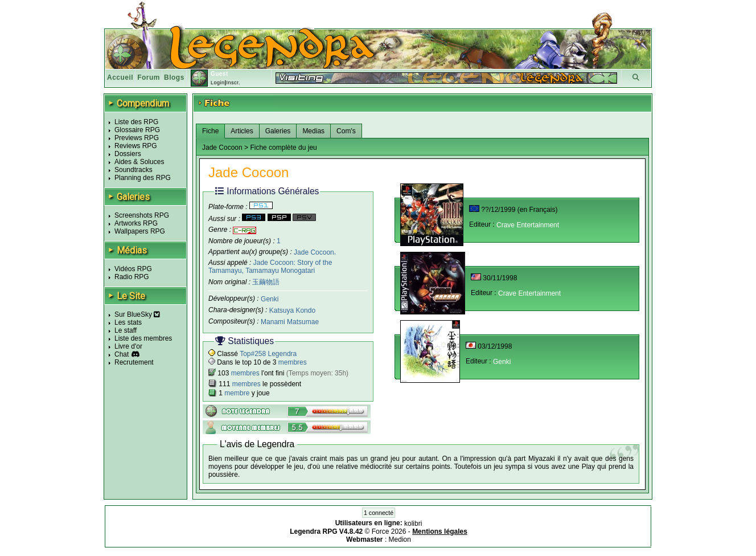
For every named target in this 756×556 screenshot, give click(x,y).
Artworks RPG (136, 223)
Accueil (120, 77)
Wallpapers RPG (140, 231)
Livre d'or (128, 346)
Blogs (174, 77)
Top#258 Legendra (268, 354)
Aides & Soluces (139, 162)
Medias (313, 131)
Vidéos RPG (133, 269)
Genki (270, 299)
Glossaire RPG (137, 130)
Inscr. (233, 83)
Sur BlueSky (137, 314)
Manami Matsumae (290, 322)
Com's (346, 131)
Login (218, 83)
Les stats (128, 322)
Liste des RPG (136, 122)
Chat (122, 354)
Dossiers (128, 154)
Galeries (278, 131)
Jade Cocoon (314, 252)
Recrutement (134, 362)
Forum (149, 77)
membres (293, 362)
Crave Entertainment (528, 225)
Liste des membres (143, 338)
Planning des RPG (143, 178)
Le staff (126, 330)
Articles (242, 131)
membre (237, 393)
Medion (400, 539)
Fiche (210, 131)
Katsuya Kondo (292, 310)
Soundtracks (133, 170)
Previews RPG (137, 138)
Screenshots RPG (142, 215)
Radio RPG (132, 277)
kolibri (413, 524)
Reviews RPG (136, 146)
